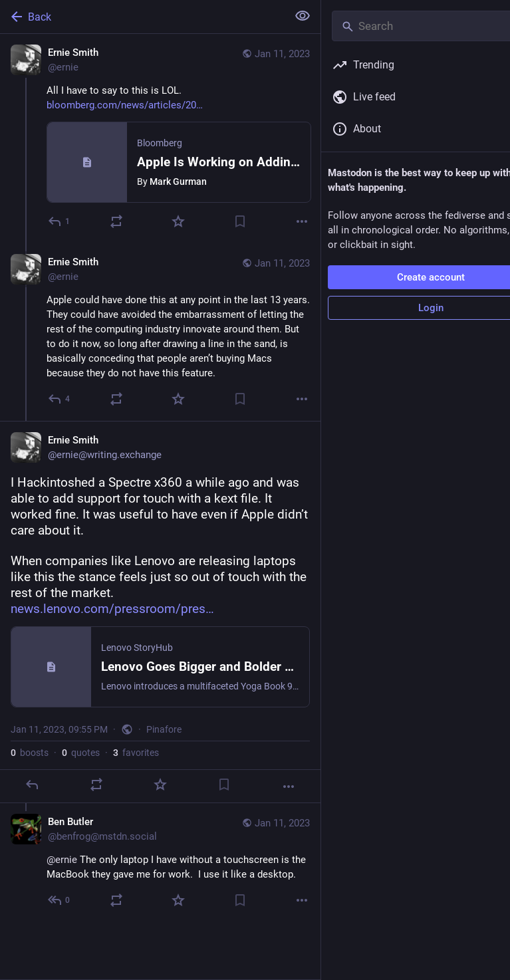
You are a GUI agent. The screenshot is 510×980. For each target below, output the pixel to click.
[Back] (142, 17)
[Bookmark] (240, 221)
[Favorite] (178, 221)
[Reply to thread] (60, 399)
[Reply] (60, 221)
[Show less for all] (303, 16)
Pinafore (164, 729)
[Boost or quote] (116, 221)
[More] (302, 221)
